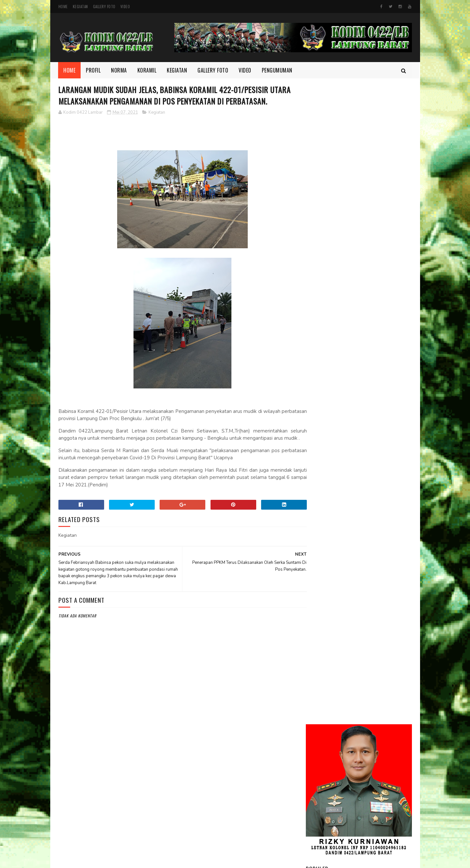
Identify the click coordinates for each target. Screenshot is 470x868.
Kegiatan (80, 7)
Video (125, 7)
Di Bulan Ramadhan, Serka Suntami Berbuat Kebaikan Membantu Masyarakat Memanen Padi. (374, 440)
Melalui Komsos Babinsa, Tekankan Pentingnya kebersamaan (372, 503)
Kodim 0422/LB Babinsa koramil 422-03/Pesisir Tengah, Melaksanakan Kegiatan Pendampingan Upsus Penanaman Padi (353, 357)
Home (63, 7)
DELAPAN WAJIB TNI (364, 561)
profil (316, 778)
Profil (94, 70)
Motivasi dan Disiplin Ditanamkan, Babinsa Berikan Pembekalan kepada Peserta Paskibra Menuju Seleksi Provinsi (358, 400)
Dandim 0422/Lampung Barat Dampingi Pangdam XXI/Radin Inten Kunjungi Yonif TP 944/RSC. (377, 257)
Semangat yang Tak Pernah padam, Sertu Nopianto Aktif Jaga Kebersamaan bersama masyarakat (377, 536)
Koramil (147, 70)
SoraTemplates (217, 860)
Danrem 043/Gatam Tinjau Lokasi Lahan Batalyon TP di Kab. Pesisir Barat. (376, 320)
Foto (315, 733)
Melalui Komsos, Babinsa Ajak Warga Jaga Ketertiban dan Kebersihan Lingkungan (376, 290)
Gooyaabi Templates (249, 860)
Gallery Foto (104, 7)
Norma (119, 70)
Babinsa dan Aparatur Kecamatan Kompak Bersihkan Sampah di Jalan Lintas (377, 473)
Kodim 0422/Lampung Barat (113, 860)
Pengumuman (277, 70)
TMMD (316, 789)
